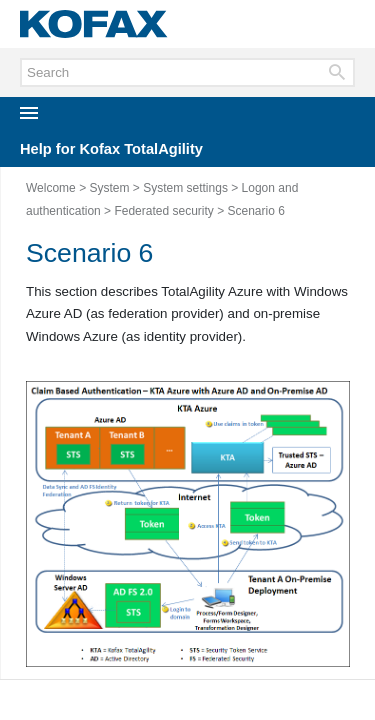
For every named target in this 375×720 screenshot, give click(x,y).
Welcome (51, 188)
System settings (185, 188)
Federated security (163, 211)
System (109, 188)
